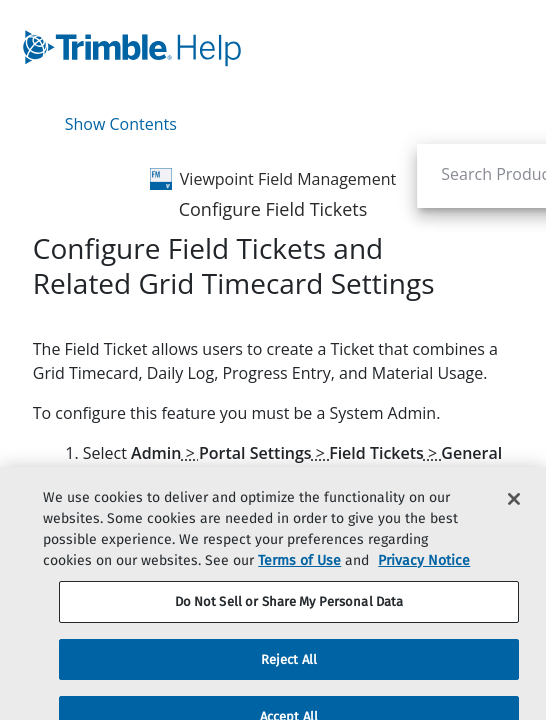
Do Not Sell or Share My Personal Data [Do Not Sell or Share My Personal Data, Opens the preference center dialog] (289, 626)
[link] (225, 48)
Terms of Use (299, 585)
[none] (521, 264)
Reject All (289, 683)
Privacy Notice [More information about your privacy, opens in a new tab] (424, 585)
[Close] (514, 524)
